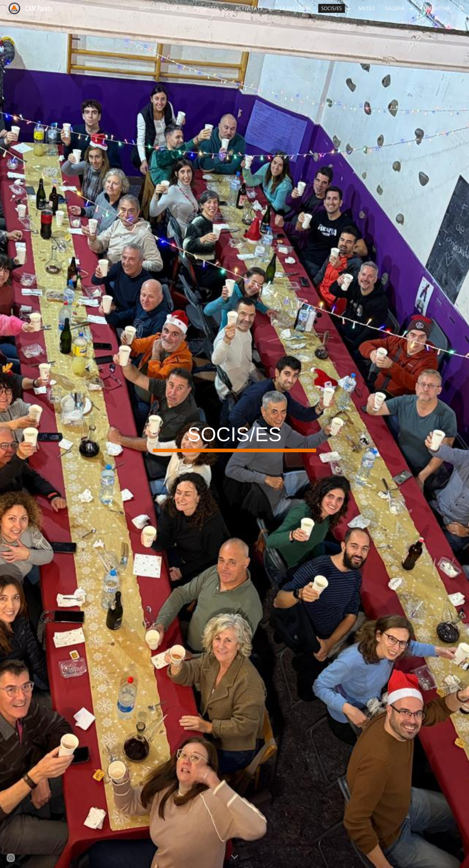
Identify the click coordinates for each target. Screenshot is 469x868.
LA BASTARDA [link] (295, 8)
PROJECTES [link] (206, 8)
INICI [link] (144, 8)
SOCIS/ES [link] (332, 8)
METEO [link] (367, 8)
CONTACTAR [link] (435, 8)
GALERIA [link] (395, 8)
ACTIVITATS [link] (249, 8)
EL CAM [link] (169, 8)
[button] (462, 8)
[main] (234, 434)
